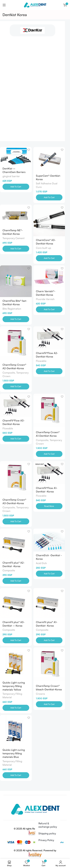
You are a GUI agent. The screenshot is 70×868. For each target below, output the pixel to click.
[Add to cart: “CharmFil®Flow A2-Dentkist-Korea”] (49, 371)
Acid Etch (41, 563)
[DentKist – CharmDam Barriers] (16, 156)
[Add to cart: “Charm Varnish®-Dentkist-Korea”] (49, 309)
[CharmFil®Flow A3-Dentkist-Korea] (16, 405)
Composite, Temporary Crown (16, 374)
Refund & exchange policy (48, 825)
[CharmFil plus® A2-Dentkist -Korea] (16, 544)
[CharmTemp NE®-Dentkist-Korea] (16, 216)
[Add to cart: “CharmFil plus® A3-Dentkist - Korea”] (16, 640)
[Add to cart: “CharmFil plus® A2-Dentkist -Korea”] (16, 581)
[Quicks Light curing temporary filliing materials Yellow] (16, 663)
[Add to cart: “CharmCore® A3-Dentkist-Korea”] (49, 258)
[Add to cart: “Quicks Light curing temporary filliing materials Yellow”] (16, 708)
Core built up (43, 248)
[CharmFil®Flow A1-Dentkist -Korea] (49, 473)
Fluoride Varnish (45, 299)
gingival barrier (11, 176)
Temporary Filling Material (12, 696)
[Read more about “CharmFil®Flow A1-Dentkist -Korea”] (49, 506)
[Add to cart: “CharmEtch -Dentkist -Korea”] (49, 574)
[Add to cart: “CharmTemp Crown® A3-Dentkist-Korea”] (16, 521)
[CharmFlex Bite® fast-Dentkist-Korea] (16, 281)
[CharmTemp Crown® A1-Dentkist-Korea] (49, 411)
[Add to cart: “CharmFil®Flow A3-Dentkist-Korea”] (16, 439)
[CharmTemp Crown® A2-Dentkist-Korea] (16, 344)
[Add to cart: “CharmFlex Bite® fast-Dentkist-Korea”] (16, 319)
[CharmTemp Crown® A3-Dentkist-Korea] (16, 478)
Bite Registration (12, 309)
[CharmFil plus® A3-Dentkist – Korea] (16, 603)
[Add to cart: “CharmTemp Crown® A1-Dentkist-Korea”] (49, 454)
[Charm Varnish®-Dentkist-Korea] (49, 276)
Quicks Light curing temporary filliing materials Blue (14, 753)
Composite (9, 570)
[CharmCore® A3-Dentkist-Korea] (49, 220)
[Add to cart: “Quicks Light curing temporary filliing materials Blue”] (16, 775)
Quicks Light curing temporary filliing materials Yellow (14, 686)
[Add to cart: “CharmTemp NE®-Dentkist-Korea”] (16, 249)
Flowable (41, 361)
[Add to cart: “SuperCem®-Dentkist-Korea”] (49, 197)
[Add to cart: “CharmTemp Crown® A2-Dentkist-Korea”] (16, 386)
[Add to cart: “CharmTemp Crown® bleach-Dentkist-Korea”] (49, 704)
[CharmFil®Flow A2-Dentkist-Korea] (49, 338)
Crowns (40, 694)
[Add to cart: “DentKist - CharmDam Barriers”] (16, 187)
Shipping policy (47, 833)
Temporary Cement (14, 238)
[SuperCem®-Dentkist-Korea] (49, 159)
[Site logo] (35, 5)
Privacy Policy (46, 840)
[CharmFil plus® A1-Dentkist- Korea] (49, 603)
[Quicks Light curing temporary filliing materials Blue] (16, 731)
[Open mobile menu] (4, 5)
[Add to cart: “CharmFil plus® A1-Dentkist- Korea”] (49, 640)
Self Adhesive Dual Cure (47, 185)
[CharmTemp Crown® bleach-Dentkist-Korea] (49, 665)
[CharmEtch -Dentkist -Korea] (49, 540)
